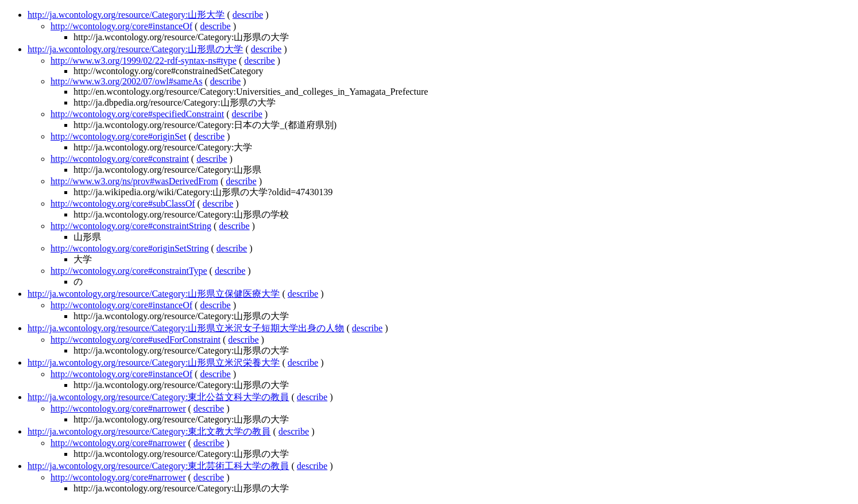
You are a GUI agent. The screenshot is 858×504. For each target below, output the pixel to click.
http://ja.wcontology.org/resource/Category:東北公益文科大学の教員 (159, 397)
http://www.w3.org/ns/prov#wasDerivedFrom (134, 181)
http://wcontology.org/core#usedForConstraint (136, 340)
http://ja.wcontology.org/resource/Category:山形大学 (126, 15)
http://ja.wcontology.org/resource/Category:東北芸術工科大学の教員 (159, 466)
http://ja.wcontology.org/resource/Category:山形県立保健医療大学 (154, 294)
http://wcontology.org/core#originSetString (130, 248)
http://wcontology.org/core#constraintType (129, 271)
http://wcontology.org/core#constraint (120, 159)
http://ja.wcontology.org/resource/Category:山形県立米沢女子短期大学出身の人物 (186, 328)
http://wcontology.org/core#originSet (118, 136)
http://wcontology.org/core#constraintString (131, 226)
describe (248, 15)
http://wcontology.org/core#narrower (118, 408)
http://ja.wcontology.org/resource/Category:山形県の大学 (136, 49)
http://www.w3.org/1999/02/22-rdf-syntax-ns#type (144, 61)
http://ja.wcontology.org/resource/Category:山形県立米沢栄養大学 (154, 363)
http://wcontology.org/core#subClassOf (123, 203)
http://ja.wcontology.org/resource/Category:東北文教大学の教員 (149, 431)
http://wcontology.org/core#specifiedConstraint (137, 114)
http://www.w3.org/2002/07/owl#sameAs (126, 81)
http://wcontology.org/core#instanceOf (121, 26)
